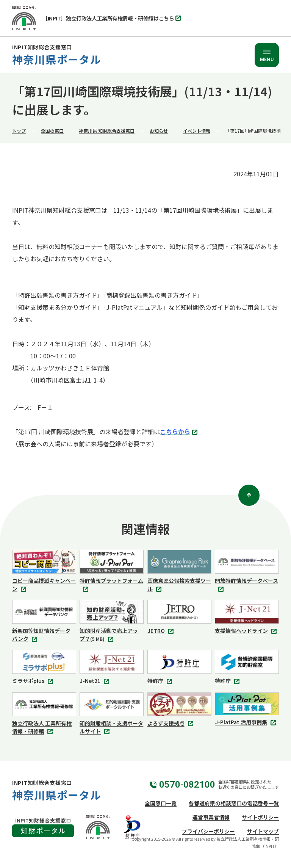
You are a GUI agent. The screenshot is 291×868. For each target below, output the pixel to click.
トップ (19, 131)
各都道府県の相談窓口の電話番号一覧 (234, 803)
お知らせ (159, 131)
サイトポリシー (260, 817)
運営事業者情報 (211, 817)
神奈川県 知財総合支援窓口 (107, 131)
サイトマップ (263, 831)
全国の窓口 (52, 131)
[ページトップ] (249, 495)
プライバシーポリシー (208, 831)
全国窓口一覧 (161, 803)
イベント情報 (197, 131)
